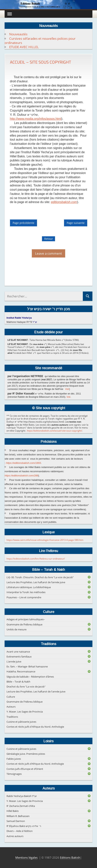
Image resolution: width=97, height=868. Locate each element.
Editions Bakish (70, 857)
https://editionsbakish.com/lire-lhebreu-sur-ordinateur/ (36, 559)
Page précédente (23, 223)
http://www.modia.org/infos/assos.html (36, 119)
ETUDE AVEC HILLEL (24, 47)
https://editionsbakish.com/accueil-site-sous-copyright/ (54, 431)
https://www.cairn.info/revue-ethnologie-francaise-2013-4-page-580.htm (45, 540)
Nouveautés (18, 34)
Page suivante (76, 223)
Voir (67, 389)
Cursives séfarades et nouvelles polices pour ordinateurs (40, 41)
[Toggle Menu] (10, 14)
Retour (49, 239)
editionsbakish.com (64, 202)
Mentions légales (26, 857)
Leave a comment (48, 253)
